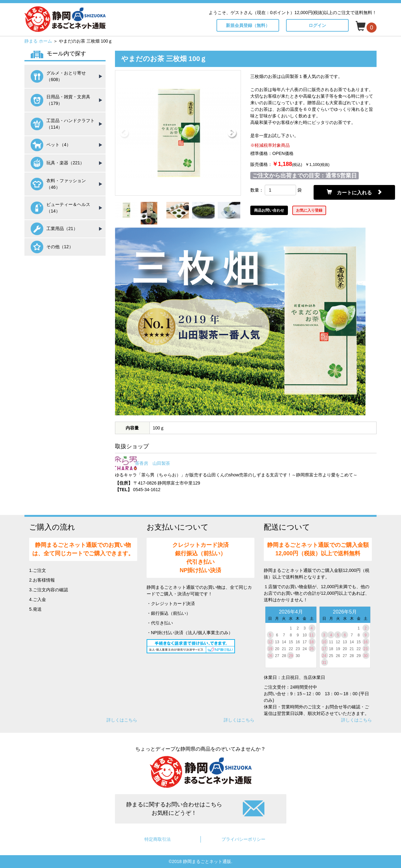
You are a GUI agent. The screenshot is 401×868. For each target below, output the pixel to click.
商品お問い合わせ (269, 210)
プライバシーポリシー (243, 839)
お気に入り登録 (309, 210)
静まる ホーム (38, 41)
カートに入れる (354, 192)
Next (232, 133)
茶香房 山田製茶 (153, 463)
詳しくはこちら (122, 720)
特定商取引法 (158, 839)
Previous (124, 133)
